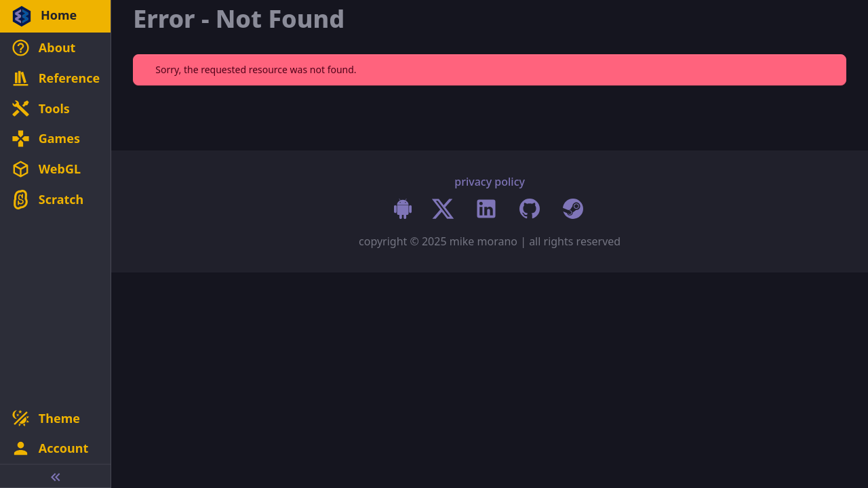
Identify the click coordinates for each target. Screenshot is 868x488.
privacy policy (490, 182)
